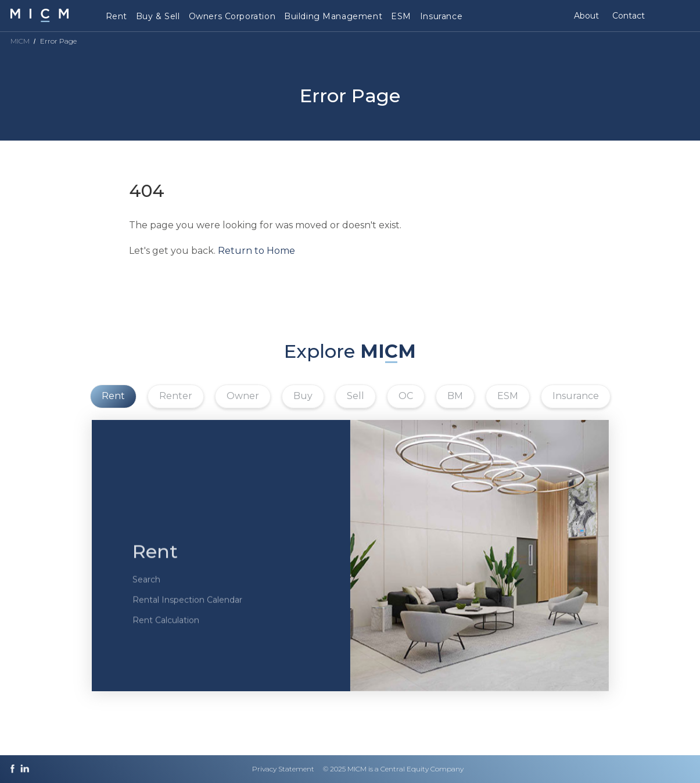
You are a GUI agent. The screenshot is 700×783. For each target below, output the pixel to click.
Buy (303, 396)
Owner (243, 396)
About (586, 16)
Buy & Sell (158, 16)
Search (146, 590)
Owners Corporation (232, 16)
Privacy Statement (283, 769)
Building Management (333, 16)
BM (455, 396)
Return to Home (256, 251)
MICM (20, 41)
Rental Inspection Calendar (187, 610)
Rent (116, 16)
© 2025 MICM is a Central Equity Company (393, 769)
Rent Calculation (166, 630)
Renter (176, 396)
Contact (629, 16)
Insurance (441, 16)
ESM (401, 16)
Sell (356, 396)
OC (406, 396)
